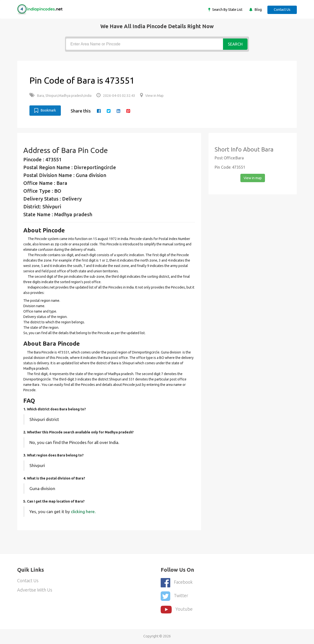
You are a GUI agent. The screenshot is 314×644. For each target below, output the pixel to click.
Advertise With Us (35, 590)
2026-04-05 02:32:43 (116, 96)
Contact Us (282, 10)
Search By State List (227, 10)
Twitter (174, 596)
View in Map (152, 96)
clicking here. (83, 511)
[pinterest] (128, 111)
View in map (253, 178)
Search (235, 44)
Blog (258, 10)
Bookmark (45, 111)
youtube (177, 610)
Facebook (177, 583)
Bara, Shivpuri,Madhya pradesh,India (60, 96)
